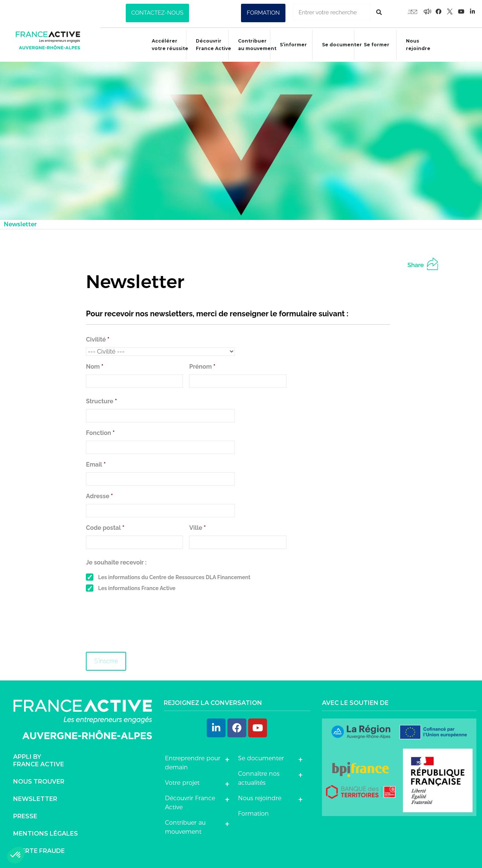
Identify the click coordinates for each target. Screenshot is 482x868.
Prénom (202, 367)
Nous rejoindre (414, 45)
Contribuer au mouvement (253, 45)
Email (96, 465)
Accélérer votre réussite (166, 45)
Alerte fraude (39, 851)
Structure (101, 401)
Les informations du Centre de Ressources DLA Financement (174, 577)
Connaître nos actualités (259, 778)
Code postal (105, 528)
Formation (253, 814)
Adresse (99, 496)
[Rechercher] (379, 12)
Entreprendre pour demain (193, 763)
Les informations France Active (137, 588)
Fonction (100, 433)
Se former (373, 46)
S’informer (290, 46)
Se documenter (338, 46)
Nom (95, 367)
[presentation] (143, 625)
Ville (197, 528)
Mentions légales (46, 834)
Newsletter (35, 799)
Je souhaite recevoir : (116, 562)
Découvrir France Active (210, 45)
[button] (157, 13)
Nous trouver (39, 782)
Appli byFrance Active (39, 760)
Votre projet (182, 783)
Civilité (98, 339)
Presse (25, 816)
